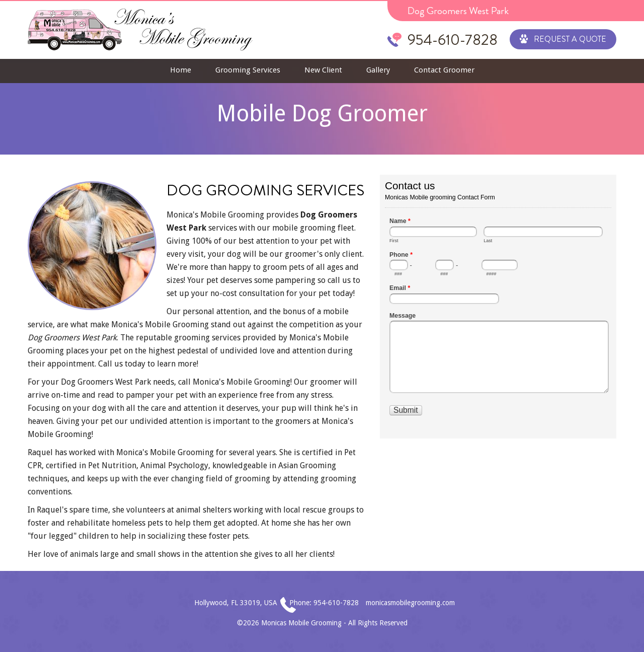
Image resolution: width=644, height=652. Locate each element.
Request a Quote (563, 38)
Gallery (378, 70)
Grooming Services (248, 70)
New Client (323, 70)
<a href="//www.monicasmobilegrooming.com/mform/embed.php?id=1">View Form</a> (498, 306)
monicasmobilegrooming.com (410, 603)
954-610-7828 (453, 40)
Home (181, 70)
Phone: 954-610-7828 (324, 603)
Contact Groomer (444, 70)
